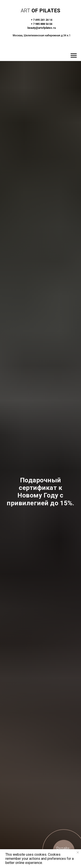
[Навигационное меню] (74, 56)
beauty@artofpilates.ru (42, 28)
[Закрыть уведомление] (78, 852)
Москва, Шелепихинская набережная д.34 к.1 (42, 35)
